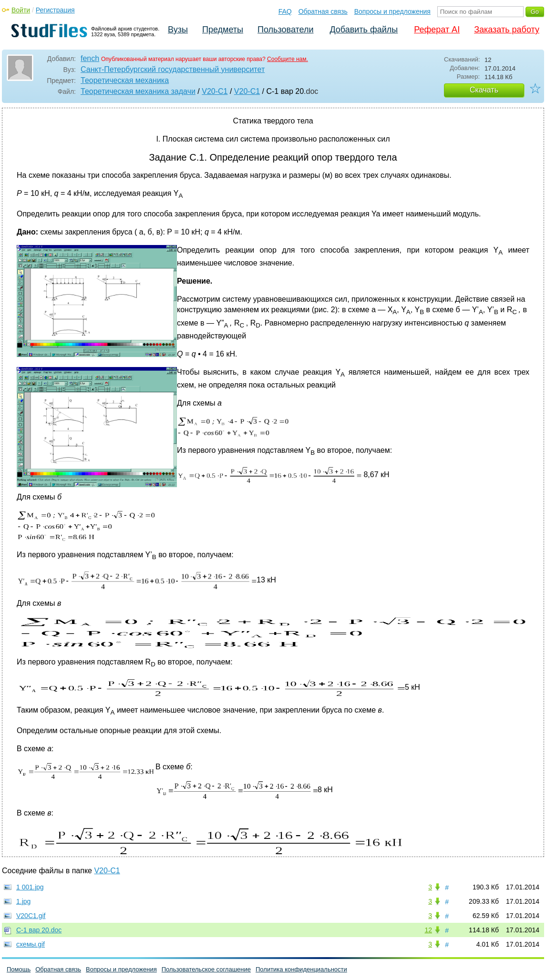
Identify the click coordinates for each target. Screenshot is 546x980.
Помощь (19, 969)
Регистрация (55, 10)
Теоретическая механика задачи (138, 91)
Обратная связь (323, 11)
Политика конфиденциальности (301, 969)
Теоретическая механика (125, 80)
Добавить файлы (364, 30)
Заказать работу (507, 30)
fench (90, 58)
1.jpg (23, 901)
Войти (21, 10)
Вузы (178, 30)
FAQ (285, 11)
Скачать (484, 90)
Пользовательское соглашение (206, 969)
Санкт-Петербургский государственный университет (173, 69)
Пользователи (285, 30)
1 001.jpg (30, 887)
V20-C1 (215, 91)
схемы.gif (31, 944)
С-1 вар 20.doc (39, 930)
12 (428, 930)
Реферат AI (437, 30)
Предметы (223, 30)
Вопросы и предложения (392, 11)
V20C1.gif (31, 916)
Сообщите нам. (288, 59)
